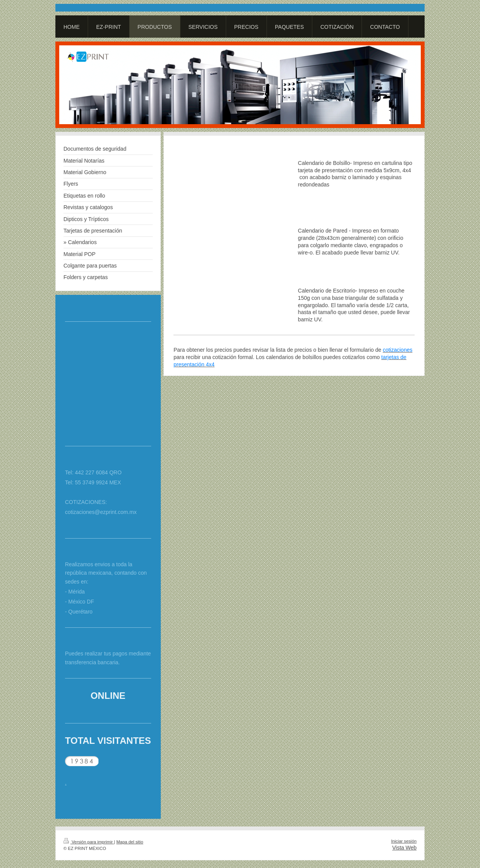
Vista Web (404, 848)
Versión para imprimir (89, 842)
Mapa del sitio (130, 842)
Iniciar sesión (404, 841)
